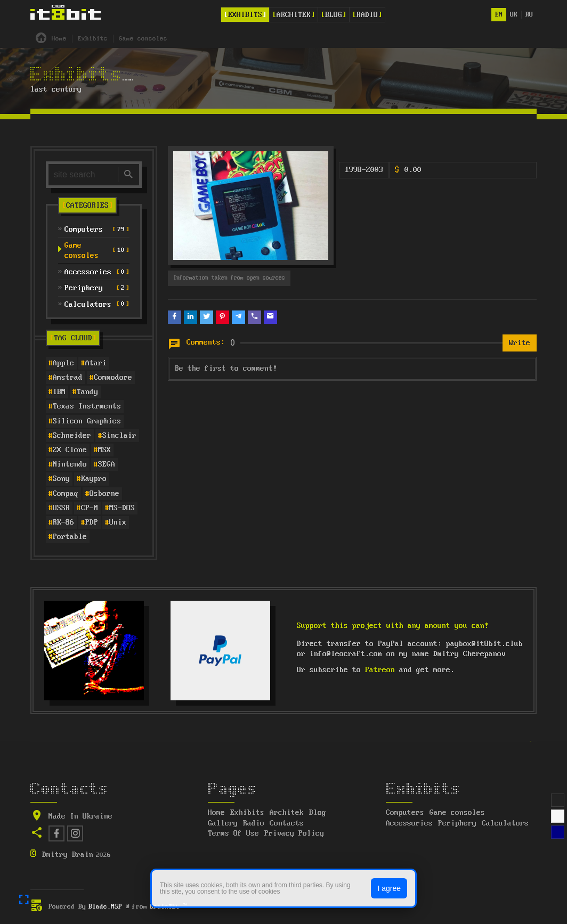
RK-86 (63, 522)
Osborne (104, 494)
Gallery (223, 823)
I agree (389, 888)
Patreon (380, 670)
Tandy (87, 392)
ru (529, 15)
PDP (92, 522)
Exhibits (245, 15)
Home (216, 813)
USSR (61, 508)
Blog (334, 15)
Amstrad (68, 378)
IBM (59, 392)
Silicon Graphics (87, 421)
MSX (104, 450)
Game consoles (457, 813)
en (499, 15)
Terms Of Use (233, 833)
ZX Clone (70, 450)
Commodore (113, 378)
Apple (63, 363)
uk (514, 15)
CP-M (90, 508)
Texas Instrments (87, 406)
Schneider (72, 436)
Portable (70, 537)
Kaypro (94, 479)
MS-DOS (122, 508)
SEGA (107, 464)
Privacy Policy (294, 833)
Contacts (287, 823)
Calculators (505, 823)
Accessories (409, 823)
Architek (294, 15)
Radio (367, 15)
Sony (61, 479)
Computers (405, 813)
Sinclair (119, 436)
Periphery (457, 823)
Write (520, 343)
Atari (96, 363)
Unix (118, 522)
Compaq (66, 494)
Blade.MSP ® (109, 907)
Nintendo (70, 464)
